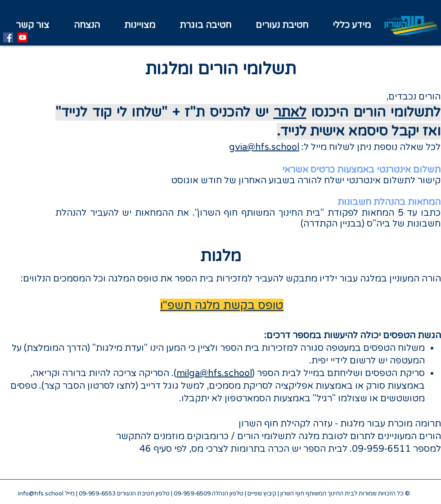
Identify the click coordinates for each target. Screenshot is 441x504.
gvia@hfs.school (264, 147)
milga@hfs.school (214, 373)
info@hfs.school (41, 494)
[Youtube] (22, 37)
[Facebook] (8, 37)
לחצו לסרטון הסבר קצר (90, 386)
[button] (140, 25)
